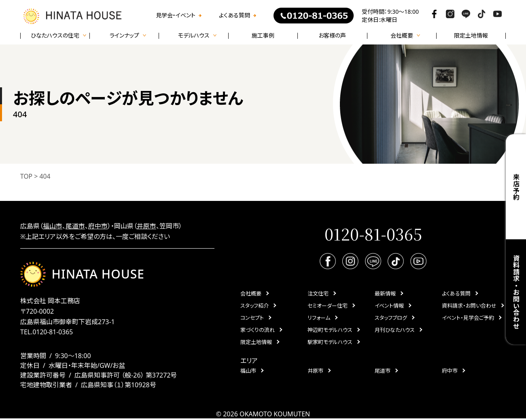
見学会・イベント (176, 15)
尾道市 (75, 226)
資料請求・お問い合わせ (516, 292)
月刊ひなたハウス (395, 330)
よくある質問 (234, 15)
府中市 (98, 226)
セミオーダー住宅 (328, 306)
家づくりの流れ (258, 330)
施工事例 (263, 36)
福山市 (53, 226)
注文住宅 (318, 294)
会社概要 (251, 294)
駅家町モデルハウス (330, 342)
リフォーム (319, 318)
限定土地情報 (471, 36)
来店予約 (516, 187)
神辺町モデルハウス (330, 330)
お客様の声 (332, 36)
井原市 (146, 226)
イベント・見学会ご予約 (468, 318)
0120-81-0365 (53, 333)
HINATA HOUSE (83, 275)
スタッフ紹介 (255, 306)
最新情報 (385, 294)
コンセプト (252, 318)
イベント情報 (389, 306)
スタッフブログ (391, 318)
